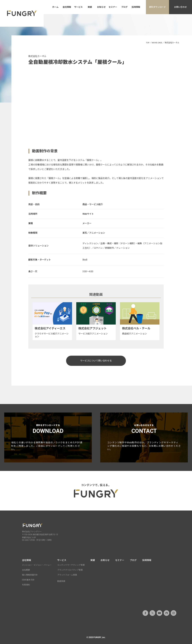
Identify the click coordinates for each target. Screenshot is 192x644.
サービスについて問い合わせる (96, 361)
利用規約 (26, 585)
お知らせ (101, 7)
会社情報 (67, 7)
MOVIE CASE (157, 43)
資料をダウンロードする (48, 438)
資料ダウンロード (157, 7)
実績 (90, 7)
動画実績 (61, 581)
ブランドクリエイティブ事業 (70, 570)
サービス (78, 7)
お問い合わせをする (144, 438)
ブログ (124, 7)
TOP (148, 43)
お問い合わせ (180, 7)
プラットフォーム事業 (67, 575)
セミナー (113, 7)
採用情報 (136, 7)
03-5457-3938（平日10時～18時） (37, 540)
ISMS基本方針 (28, 580)
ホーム (55, 7)
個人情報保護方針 (30, 575)
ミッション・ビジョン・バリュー (37, 565)
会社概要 (26, 570)
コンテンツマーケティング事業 (71, 565)
